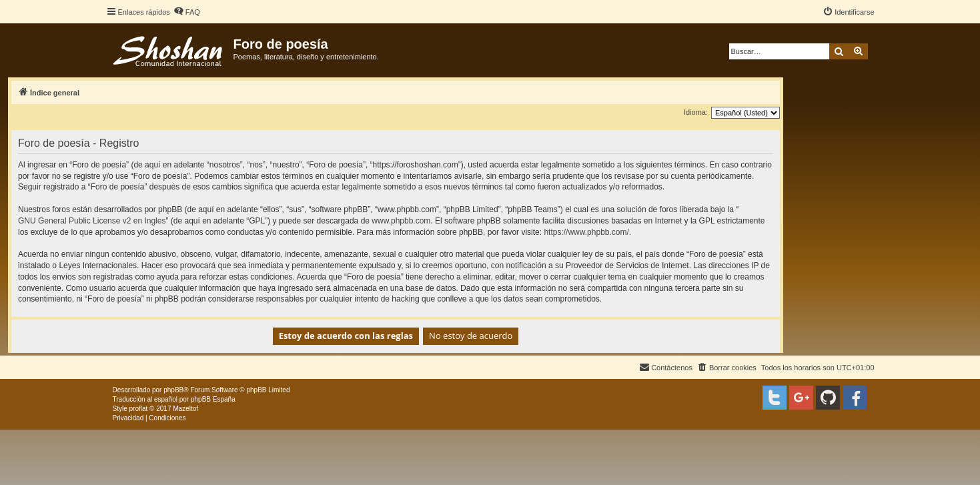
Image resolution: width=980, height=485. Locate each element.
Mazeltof (185, 409)
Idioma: (696, 112)
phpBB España (213, 399)
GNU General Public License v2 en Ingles (92, 221)
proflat (139, 409)
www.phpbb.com (401, 221)
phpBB (173, 390)
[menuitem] (187, 12)
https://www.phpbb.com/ (586, 232)
